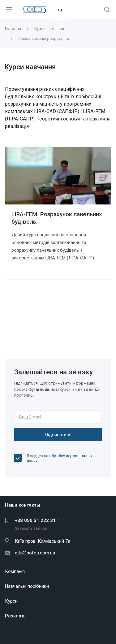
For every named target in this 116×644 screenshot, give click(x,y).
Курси (11, 601)
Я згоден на (60, 458)
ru (60, 10)
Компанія (15, 571)
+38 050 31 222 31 (35, 520)
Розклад (15, 616)
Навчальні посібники (27, 586)
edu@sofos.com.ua (35, 553)
